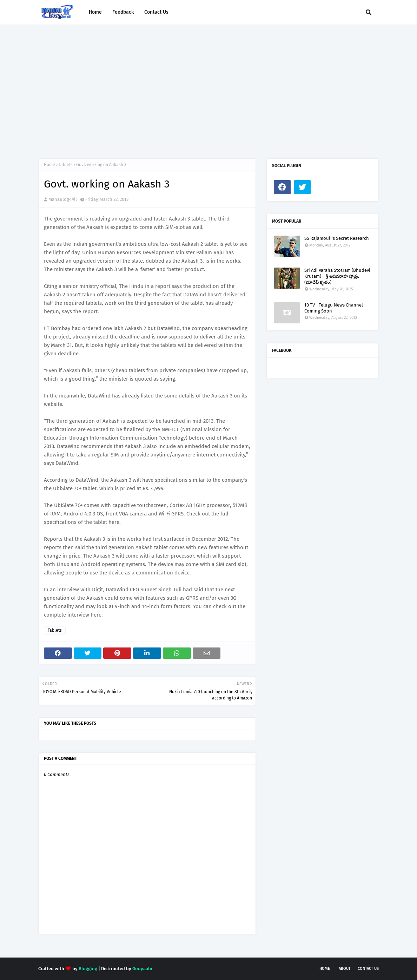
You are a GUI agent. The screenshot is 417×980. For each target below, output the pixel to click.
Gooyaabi (142, 969)
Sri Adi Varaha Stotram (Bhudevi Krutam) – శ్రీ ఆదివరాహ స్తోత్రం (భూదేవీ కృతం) (337, 276)
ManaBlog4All (63, 199)
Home (49, 165)
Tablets (66, 165)
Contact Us (368, 969)
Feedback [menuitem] (123, 12)
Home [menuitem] (95, 12)
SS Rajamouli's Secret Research (337, 238)
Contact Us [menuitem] (156, 12)
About (345, 969)
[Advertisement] (208, 85)
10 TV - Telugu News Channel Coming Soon (334, 308)
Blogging (88, 969)
